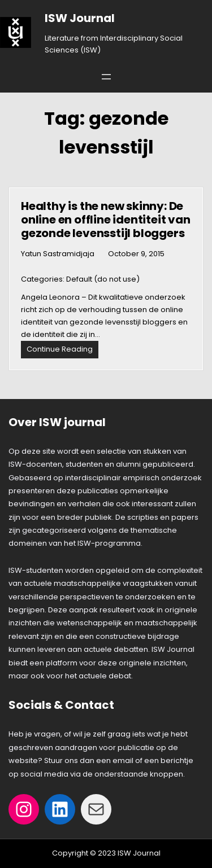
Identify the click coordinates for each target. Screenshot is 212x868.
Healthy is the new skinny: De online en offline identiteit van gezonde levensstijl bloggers (106, 220)
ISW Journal (80, 18)
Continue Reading (62, 351)
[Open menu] (106, 77)
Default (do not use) (103, 279)
